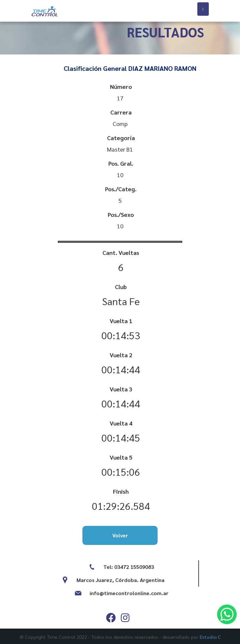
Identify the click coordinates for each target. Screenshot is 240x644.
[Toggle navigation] (203, 9)
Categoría (121, 138)
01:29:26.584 (121, 506)
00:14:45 (121, 437)
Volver (120, 535)
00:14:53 (121, 335)
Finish (121, 491)
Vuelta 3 (121, 389)
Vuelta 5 (121, 457)
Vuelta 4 (121, 423)
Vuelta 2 (121, 355)
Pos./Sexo (121, 214)
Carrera (121, 112)
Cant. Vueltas (121, 252)
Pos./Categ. (121, 189)
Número (121, 86)
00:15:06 (121, 472)
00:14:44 (121, 369)
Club (121, 287)
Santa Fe (121, 301)
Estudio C (210, 637)
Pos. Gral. (121, 163)
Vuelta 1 (121, 321)
